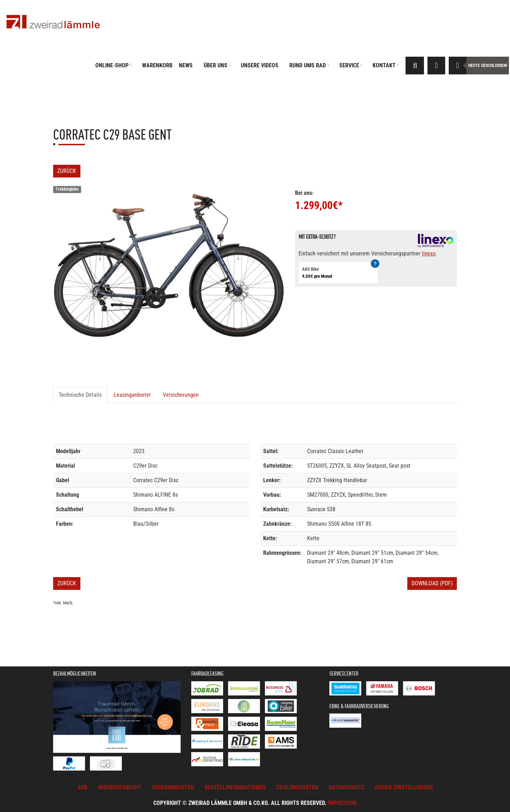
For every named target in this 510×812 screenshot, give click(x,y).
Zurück (67, 171)
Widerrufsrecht (120, 787)
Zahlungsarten (297, 787)
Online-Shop (114, 65)
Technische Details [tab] (80, 395)
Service (351, 65)
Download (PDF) (432, 583)
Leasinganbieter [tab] (132, 395)
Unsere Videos (260, 65)
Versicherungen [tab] (181, 395)
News (186, 65)
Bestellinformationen (235, 787)
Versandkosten (173, 787)
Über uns (217, 65)
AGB (83, 787)
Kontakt (386, 65)
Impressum (342, 803)
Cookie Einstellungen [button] (404, 787)
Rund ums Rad (309, 65)
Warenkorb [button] (157, 65)
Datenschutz (347, 787)
